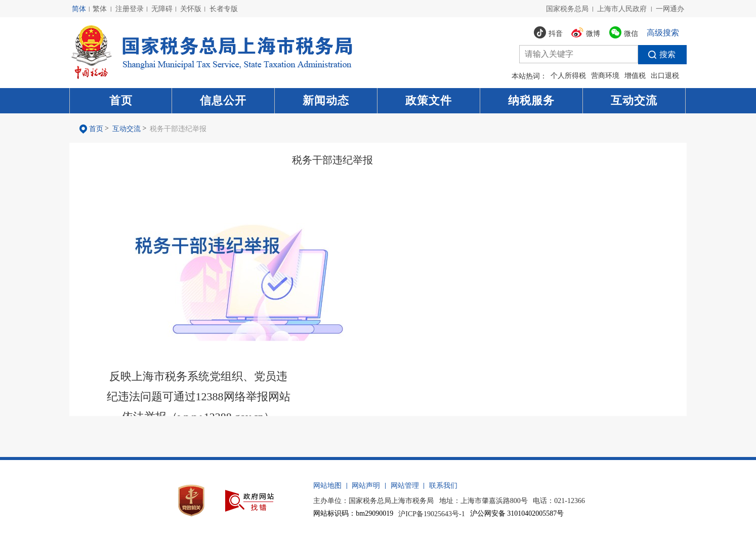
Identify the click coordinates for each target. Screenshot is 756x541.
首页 (121, 100)
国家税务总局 (567, 9)
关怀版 (191, 9)
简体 (79, 9)
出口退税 (665, 76)
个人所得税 (568, 76)
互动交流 (634, 100)
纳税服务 (531, 100)
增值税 (635, 76)
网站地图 (327, 486)
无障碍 (162, 9)
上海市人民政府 (622, 9)
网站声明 (366, 486)
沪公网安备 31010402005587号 (517, 513)
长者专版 (224, 9)
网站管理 (405, 486)
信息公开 (223, 100)
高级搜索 (663, 33)
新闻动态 (326, 100)
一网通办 (670, 9)
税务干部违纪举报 (178, 129)
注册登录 (130, 9)
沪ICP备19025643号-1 (431, 514)
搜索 (657, 55)
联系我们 (443, 486)
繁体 (100, 9)
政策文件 (429, 100)
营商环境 (605, 76)
